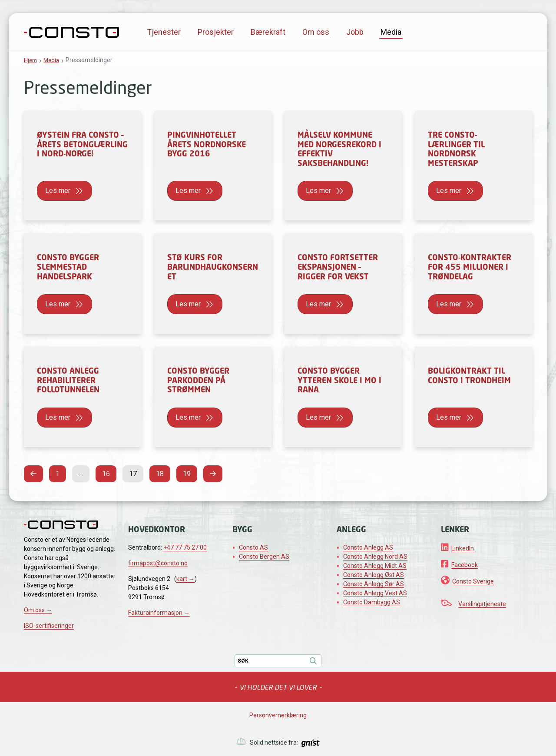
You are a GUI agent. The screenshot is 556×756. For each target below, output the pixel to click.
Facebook (465, 565)
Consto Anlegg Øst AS (374, 575)
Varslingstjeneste (482, 604)
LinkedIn (463, 548)
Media (391, 32)
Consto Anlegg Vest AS (375, 593)
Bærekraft (268, 32)
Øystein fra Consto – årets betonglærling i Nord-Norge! (82, 144)
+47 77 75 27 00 (185, 547)
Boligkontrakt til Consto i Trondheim (469, 375)
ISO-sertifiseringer (49, 626)
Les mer (59, 191)
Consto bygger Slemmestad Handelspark (68, 267)
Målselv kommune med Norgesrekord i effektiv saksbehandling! (339, 149)
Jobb (355, 32)
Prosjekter (216, 32)
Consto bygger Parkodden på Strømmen (198, 380)
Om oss (316, 32)
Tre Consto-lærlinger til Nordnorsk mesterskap (456, 149)
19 (189, 473)
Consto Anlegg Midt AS (375, 566)
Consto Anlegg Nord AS (375, 557)
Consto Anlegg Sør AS (374, 584)
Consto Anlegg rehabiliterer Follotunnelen (68, 380)
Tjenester (164, 32)
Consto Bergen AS (264, 557)
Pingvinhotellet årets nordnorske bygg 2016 (207, 144)
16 (109, 473)
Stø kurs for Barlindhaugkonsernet (213, 267)
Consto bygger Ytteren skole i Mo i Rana (339, 380)
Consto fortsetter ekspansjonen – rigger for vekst (338, 267)
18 (162, 473)
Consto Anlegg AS (368, 547)
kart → (185, 579)
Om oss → (38, 610)
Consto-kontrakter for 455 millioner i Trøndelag (470, 267)
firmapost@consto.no (158, 563)
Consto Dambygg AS (372, 602)
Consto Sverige (473, 581)
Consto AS (253, 547)
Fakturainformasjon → (159, 613)
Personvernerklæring (278, 715)
